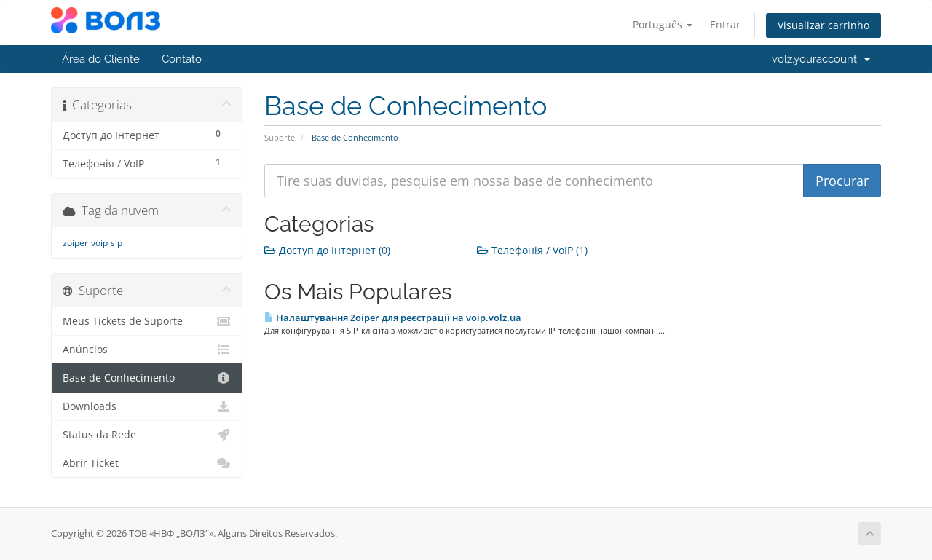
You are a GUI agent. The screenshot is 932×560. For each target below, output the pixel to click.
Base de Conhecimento (147, 378)
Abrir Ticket (147, 463)
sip (116, 243)
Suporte (280, 137)
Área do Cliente (101, 59)
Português (663, 24)
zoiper (75, 243)
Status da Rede (147, 435)
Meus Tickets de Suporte (147, 321)
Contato (182, 59)
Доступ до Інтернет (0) (327, 250)
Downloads (147, 406)
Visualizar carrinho (824, 25)
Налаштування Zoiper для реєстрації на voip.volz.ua (393, 318)
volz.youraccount (821, 59)
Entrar (725, 24)
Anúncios (147, 350)
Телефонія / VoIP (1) (532, 250)
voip (99, 243)
